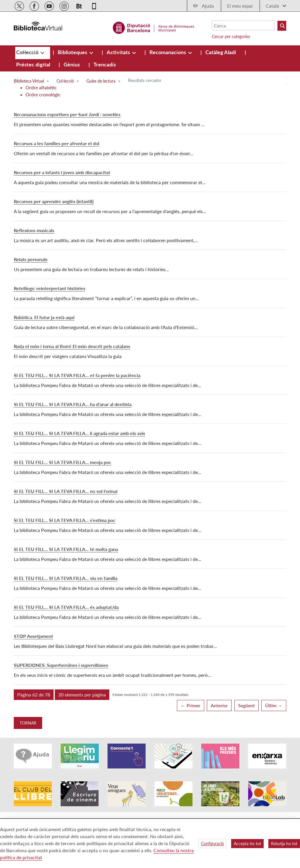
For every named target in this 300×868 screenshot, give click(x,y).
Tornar (28, 723)
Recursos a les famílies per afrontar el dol (57, 143)
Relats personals (31, 259)
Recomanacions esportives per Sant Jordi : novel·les (67, 114)
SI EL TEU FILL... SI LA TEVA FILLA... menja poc (63, 462)
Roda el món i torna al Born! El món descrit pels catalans (72, 346)
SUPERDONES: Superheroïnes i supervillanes (61, 665)
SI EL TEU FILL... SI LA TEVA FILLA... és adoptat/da (66, 607)
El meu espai (240, 6)
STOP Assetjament (33, 636)
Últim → (274, 705)
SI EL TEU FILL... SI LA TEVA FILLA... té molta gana (66, 549)
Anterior (219, 705)
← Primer (191, 705)
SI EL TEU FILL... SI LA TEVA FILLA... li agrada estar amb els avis (79, 433)
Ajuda (208, 6)
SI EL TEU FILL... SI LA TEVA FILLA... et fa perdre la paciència (77, 375)
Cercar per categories (231, 36)
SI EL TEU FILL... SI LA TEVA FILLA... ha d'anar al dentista (73, 404)
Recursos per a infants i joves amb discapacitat (62, 172)
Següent (247, 705)
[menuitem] (28, 52)
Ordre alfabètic (41, 87)
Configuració (212, 844)
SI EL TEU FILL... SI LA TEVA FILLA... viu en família (66, 578)
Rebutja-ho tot (284, 844)
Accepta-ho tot (247, 844)
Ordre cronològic (43, 94)
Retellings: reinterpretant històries (50, 288)
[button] (34, 695)
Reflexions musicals (34, 230)
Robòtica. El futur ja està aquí (44, 317)
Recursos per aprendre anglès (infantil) (54, 201)
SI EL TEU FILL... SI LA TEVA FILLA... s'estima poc (65, 520)
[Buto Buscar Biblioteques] (282, 26)
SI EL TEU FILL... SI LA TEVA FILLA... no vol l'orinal (66, 491)
